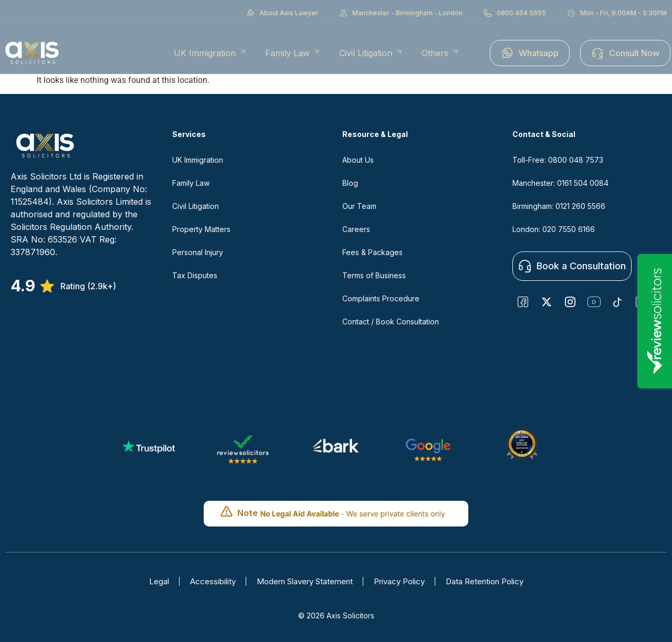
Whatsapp (530, 53)
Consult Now (625, 53)
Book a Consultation (572, 266)
